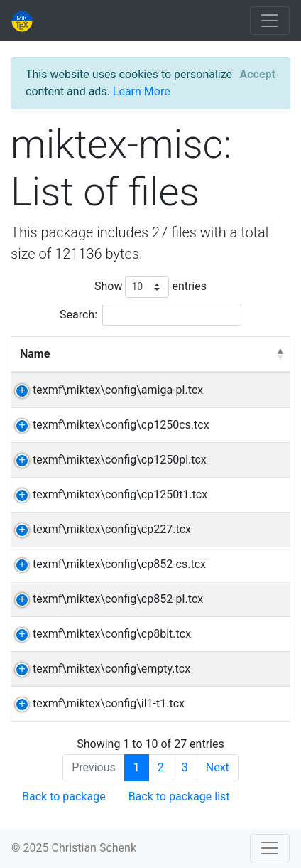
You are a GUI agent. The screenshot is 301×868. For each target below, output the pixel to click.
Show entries (150, 287)
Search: (150, 315)
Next (218, 767)
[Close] (258, 75)
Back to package (64, 797)
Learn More (142, 91)
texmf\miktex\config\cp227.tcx (112, 529)
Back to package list (179, 797)
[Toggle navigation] (270, 21)
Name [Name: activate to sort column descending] (35, 354)
